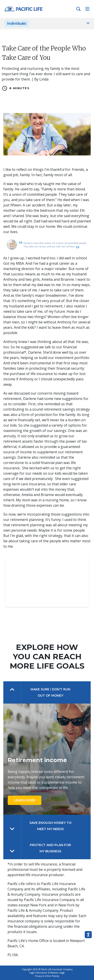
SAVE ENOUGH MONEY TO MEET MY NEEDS (50, 826)
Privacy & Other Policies (47, 976)
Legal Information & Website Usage (47, 973)
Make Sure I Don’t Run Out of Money (50, 692)
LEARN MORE (25, 800)
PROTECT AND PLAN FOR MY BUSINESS (50, 848)
